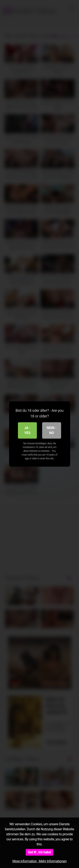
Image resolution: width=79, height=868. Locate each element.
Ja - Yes (27, 430)
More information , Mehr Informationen (39, 861)
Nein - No (52, 430)
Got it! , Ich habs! (39, 852)
